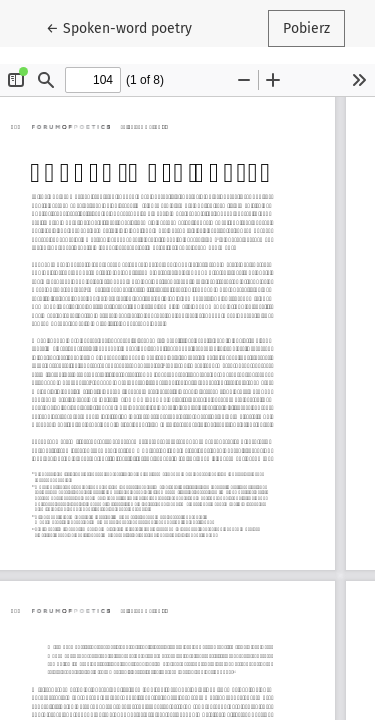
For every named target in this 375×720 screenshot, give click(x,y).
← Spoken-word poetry (126, 27)
